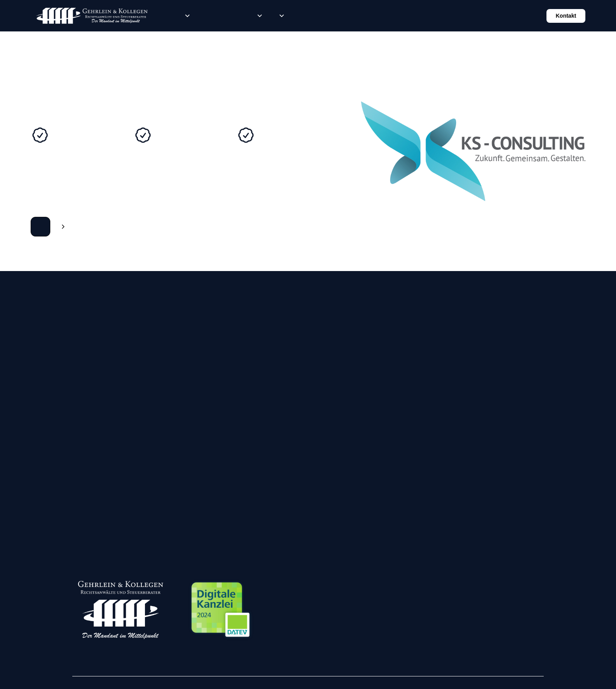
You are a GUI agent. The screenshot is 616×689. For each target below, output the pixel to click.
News (241, 16)
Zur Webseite (40, 227)
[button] (186, 16)
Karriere (228, 16)
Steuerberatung (203, 16)
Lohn (216, 16)
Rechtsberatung (169, 16)
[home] (92, 16)
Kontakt (566, 16)
